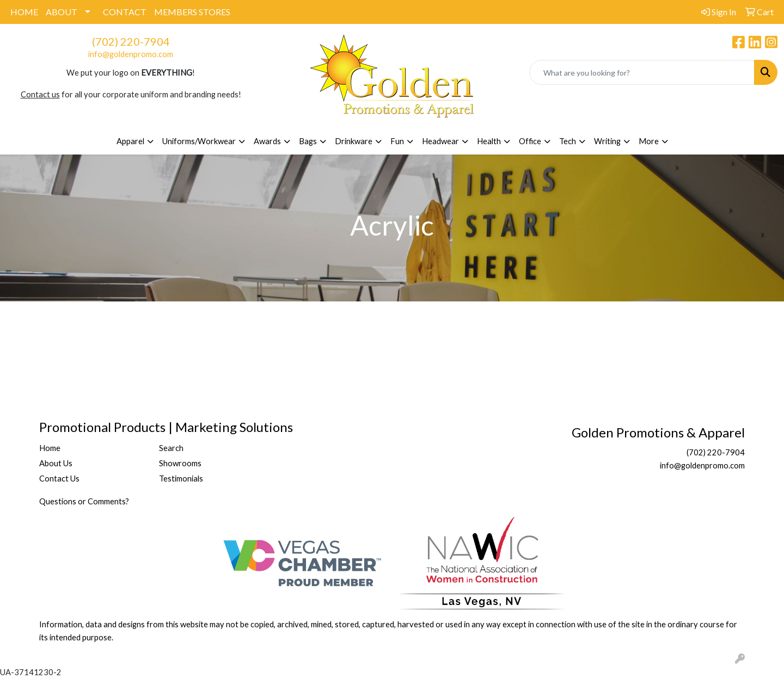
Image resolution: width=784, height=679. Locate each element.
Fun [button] (397, 141)
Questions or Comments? (84, 501)
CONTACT (125, 12)
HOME (24, 12)
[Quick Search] (642, 72)
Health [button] (489, 141)
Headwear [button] (440, 141)
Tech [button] (568, 141)
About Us (56, 463)
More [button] (649, 141)
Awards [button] (267, 141)
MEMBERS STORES (192, 12)
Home (50, 448)
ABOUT (62, 12)
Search (171, 448)
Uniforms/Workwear (199, 141)
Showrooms (180, 463)
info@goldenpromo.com (131, 54)
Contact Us (59, 479)
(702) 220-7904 (131, 41)
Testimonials (181, 479)
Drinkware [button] (354, 141)
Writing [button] (607, 141)
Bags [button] (308, 141)
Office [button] (530, 141)
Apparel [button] (130, 141)
